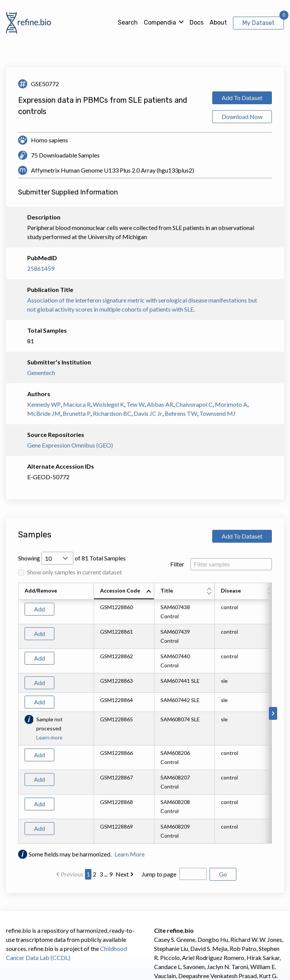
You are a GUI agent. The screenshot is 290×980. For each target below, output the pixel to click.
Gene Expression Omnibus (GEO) (70, 445)
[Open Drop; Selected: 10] (57, 558)
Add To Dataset (242, 98)
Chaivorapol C (194, 404)
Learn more (49, 737)
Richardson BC (112, 413)
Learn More (130, 854)
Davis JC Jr (148, 413)
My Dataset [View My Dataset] (258, 23)
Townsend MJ (217, 413)
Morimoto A (231, 404)
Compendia (160, 22)
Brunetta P (77, 413)
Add (39, 609)
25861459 (41, 268)
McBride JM (44, 413)
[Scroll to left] (17, 713)
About (218, 22)
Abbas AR (160, 404)
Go (223, 874)
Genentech (41, 373)
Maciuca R (77, 404)
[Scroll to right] (273, 713)
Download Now (242, 117)
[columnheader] (124, 591)
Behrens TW (181, 413)
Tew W (136, 404)
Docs (197, 22)
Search (128, 22)
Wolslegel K (109, 404)
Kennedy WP (44, 404)
